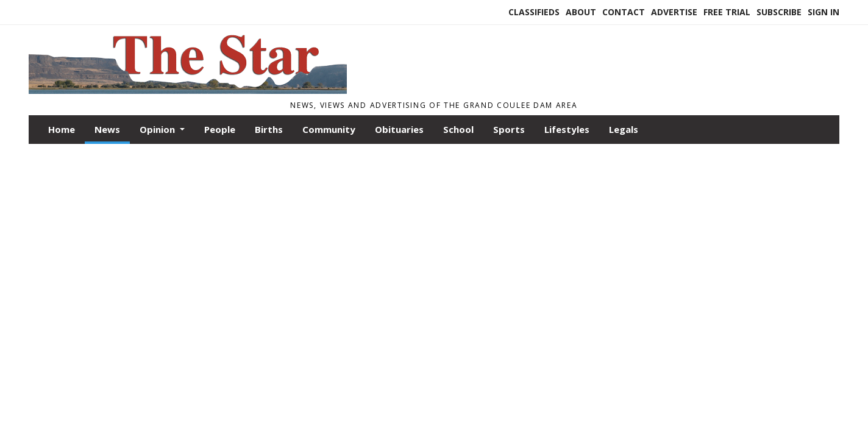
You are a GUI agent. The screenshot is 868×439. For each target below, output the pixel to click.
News (107, 129)
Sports (509, 129)
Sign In (824, 12)
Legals (624, 129)
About (581, 12)
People (220, 129)
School (458, 129)
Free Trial (727, 12)
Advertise (674, 12)
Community (329, 129)
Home (62, 129)
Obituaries (399, 129)
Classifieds (534, 12)
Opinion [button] (158, 129)
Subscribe (779, 12)
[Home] (188, 90)
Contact (624, 12)
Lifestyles (567, 129)
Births (269, 129)
